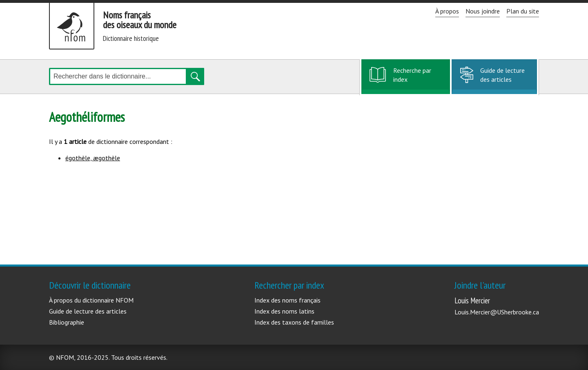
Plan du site (523, 11)
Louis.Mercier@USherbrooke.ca (497, 312)
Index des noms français (287, 300)
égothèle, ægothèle (93, 158)
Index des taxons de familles (294, 322)
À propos (447, 11)
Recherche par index (412, 79)
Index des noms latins (284, 311)
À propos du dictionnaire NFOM (91, 300)
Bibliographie (67, 322)
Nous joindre (483, 11)
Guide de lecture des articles (502, 75)
